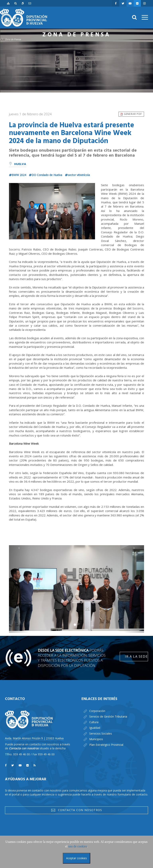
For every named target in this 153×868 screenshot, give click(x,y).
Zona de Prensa (13, 39)
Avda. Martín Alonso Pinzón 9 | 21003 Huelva (34, 738)
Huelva (18, 164)
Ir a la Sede (136, 656)
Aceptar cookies (76, 858)
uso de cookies (78, 846)
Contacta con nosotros (76, 810)
